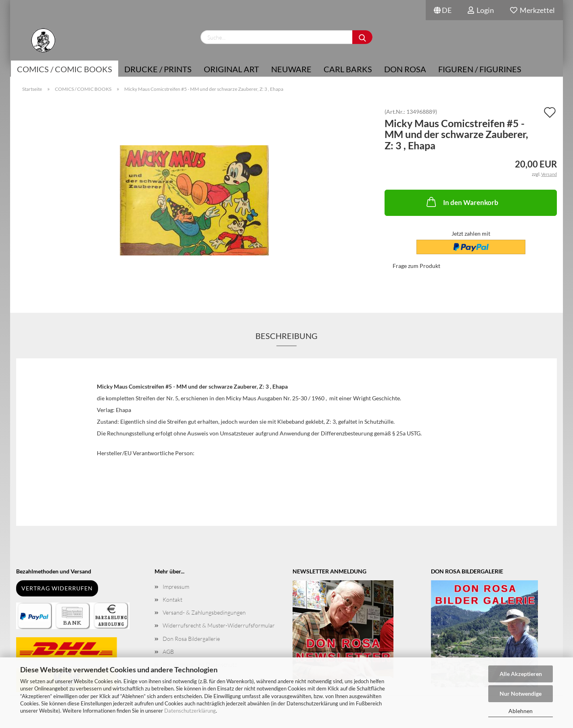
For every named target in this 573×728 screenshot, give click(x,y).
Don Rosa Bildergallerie (191, 639)
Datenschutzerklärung (190, 711)
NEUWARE (291, 69)
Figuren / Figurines (480, 69)
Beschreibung (286, 336)
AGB (168, 652)
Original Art (231, 69)
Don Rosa (405, 69)
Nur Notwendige (521, 693)
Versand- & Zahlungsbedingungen (204, 612)
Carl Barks (348, 69)
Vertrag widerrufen (57, 588)
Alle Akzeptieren (521, 674)
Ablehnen (521, 711)
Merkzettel (532, 10)
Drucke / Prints (158, 69)
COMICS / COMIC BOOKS (65, 69)
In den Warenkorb (462, 202)
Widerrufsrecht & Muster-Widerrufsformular (219, 625)
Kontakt (173, 599)
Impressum (176, 587)
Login (481, 10)
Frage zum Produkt (416, 266)
